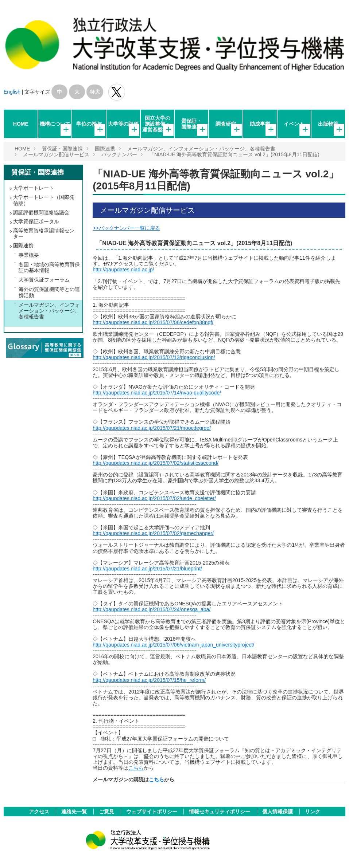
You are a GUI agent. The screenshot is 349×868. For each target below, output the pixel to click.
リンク (313, 812)
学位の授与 (89, 124)
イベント (294, 124)
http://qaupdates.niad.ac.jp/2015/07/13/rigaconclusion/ (154, 357)
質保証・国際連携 (191, 124)
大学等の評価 (123, 124)
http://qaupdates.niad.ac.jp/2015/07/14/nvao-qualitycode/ (157, 393)
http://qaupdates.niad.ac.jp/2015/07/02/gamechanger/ (153, 533)
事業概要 (29, 255)
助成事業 (260, 124)
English (12, 92)
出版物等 (328, 124)
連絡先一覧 (75, 812)
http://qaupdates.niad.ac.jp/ (123, 270)
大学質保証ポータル (36, 221)
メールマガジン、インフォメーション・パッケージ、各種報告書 (201, 149)
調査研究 (226, 124)
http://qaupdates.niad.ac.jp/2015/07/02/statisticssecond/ (156, 463)
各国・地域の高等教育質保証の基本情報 (49, 267)
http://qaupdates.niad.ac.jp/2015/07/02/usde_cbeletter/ (154, 498)
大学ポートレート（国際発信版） (44, 200)
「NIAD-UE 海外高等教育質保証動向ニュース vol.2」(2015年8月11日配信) (234, 154)
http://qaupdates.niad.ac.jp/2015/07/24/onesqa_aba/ (152, 609)
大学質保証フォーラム (44, 280)
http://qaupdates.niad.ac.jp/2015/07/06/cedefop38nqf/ (153, 322)
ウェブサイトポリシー (152, 812)
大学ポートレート (34, 188)
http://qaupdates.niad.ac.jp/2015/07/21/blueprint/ (147, 569)
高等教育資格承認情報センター (44, 233)
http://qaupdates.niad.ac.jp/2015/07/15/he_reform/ (149, 680)
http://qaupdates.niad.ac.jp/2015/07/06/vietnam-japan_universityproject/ (173, 645)
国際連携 (105, 149)
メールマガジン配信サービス (56, 154)
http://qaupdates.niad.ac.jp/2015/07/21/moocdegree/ (152, 428)
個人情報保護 (278, 812)
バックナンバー (119, 154)
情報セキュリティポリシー (220, 812)
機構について (55, 124)
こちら (136, 768)
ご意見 (107, 812)
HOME (21, 124)
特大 (95, 92)
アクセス (40, 812)
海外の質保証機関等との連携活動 (49, 292)
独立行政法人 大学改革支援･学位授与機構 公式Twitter (117, 92)
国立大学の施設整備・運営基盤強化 (158, 124)
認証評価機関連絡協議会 (41, 212)
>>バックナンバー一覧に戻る (126, 228)
